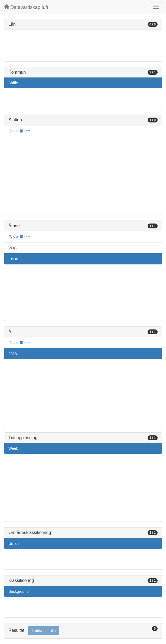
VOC (12, 248)
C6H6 (13, 259)
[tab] (83, 631)
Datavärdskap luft (26, 7)
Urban (14, 543)
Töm (25, 131)
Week (13, 448)
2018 (13, 354)
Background (19, 591)
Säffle (13, 83)
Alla (13, 237)
